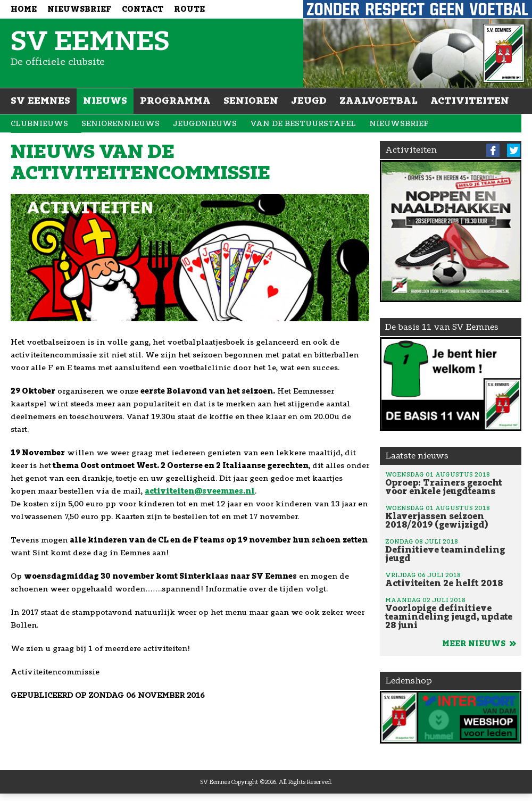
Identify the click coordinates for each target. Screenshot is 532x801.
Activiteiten (470, 101)
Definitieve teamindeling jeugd (451, 550)
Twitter (514, 150)
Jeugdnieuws (205, 124)
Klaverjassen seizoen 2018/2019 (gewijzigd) (451, 516)
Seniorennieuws (120, 124)
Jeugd (309, 101)
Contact (143, 9)
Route (189, 9)
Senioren (251, 101)
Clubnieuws (39, 124)
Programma (175, 101)
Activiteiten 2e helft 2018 (451, 579)
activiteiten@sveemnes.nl (200, 491)
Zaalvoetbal (379, 101)
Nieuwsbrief (79, 9)
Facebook (493, 150)
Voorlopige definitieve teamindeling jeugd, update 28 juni (451, 613)
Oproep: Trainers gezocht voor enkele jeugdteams (451, 483)
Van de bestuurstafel (303, 124)
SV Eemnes (40, 101)
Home (24, 9)
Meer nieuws (479, 644)
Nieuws (105, 101)
